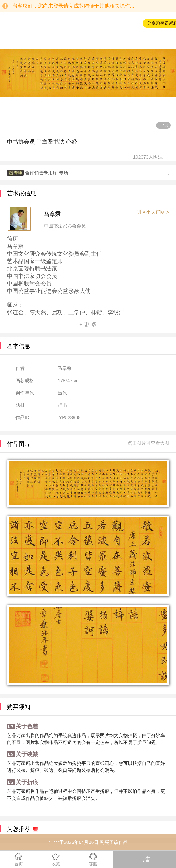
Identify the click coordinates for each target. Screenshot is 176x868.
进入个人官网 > (153, 212)
